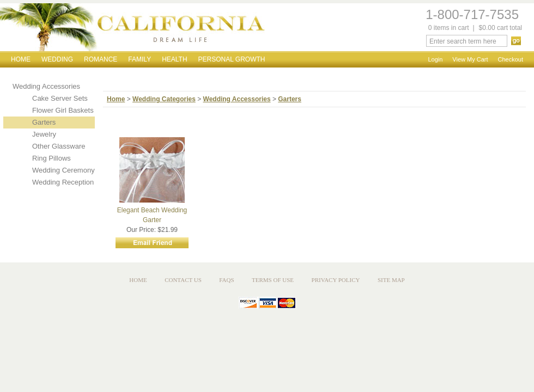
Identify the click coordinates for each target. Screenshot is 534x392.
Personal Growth (232, 59)
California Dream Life (132, 27)
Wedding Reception (63, 182)
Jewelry (44, 134)
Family (139, 59)
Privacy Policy (336, 280)
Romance (101, 59)
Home (21, 59)
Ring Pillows (51, 158)
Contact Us (183, 280)
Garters (44, 122)
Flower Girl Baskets (63, 110)
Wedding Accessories (46, 86)
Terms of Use (273, 280)
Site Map (391, 280)
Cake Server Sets (60, 98)
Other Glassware (59, 146)
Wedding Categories (164, 99)
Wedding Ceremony (63, 170)
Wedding (57, 59)
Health (174, 59)
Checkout (511, 59)
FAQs (226, 280)
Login (435, 59)
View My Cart (470, 59)
